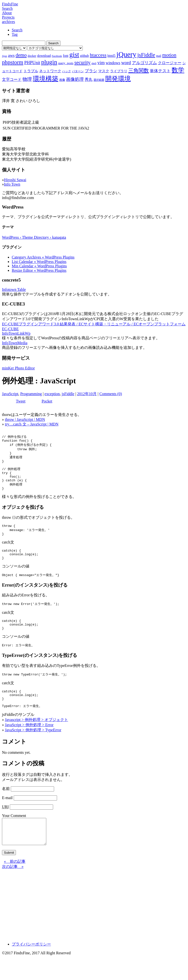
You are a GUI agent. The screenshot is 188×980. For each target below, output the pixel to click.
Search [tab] (17, 30)
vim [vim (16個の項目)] (101, 63)
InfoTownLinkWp (16, 333)
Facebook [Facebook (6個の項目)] (57, 56)
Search (7, 8)
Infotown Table (14, 289)
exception (52, 394)
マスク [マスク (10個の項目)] (104, 71)
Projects (8, 17)
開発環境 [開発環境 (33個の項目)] (118, 79)
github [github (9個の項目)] (84, 56)
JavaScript (10, 394)
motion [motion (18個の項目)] (169, 55)
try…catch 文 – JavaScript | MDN (32, 424)
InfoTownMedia (15, 343)
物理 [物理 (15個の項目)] (27, 79)
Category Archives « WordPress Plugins (43, 257)
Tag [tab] (15, 34)
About (7, 13)
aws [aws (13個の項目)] (11, 55)
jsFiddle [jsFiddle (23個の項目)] (146, 55)
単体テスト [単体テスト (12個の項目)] (160, 71)
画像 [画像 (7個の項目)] (62, 80)
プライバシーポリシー (31, 967)
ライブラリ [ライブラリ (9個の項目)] (119, 71)
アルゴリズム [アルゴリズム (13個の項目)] (144, 63)
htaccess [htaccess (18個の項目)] (98, 55)
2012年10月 (87, 394)
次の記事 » (13, 889)
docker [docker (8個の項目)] (32, 56)
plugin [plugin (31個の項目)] (49, 62)
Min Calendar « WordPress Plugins (39, 266)
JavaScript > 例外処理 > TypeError (33, 748)
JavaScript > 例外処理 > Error (29, 742)
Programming (31, 394)
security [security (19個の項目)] (82, 62)
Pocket (47, 401)
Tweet (21, 401)
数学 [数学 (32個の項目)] (178, 70)
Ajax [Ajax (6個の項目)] (5, 56)
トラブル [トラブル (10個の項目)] (31, 71)
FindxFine (10, 4)
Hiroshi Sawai (15, 180)
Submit (9, 875)
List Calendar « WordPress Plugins (39, 262)
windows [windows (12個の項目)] (113, 63)
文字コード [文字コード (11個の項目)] (12, 79)
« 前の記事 (15, 884)
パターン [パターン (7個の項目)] (78, 71)
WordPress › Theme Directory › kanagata (34, 237)
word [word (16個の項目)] (126, 63)
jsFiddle (68, 394)
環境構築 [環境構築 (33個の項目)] (46, 79)
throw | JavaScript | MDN (25, 419)
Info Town (12, 184)
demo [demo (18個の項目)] (21, 55)
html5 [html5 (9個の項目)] (112, 56)
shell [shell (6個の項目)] (94, 63)
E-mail (7, 815)
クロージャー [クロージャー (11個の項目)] (170, 63)
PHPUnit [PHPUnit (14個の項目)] (32, 63)
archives (8, 22)
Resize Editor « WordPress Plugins (39, 270)
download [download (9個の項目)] (44, 56)
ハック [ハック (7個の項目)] (67, 71)
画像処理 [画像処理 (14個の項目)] (75, 79)
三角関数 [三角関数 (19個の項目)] (139, 70)
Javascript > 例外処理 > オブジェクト (36, 737)
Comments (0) (111, 394)
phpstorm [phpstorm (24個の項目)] (13, 62)
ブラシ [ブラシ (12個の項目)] (91, 71)
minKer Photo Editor (18, 368)
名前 (6, 806)
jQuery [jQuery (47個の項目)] (126, 54)
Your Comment (14, 833)
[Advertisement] (94, 926)
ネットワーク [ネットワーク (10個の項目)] (50, 71)
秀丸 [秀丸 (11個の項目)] (89, 79)
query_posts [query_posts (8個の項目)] (66, 63)
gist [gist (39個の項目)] (74, 54)
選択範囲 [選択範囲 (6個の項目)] (99, 80)
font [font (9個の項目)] (66, 56)
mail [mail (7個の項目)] (159, 56)
